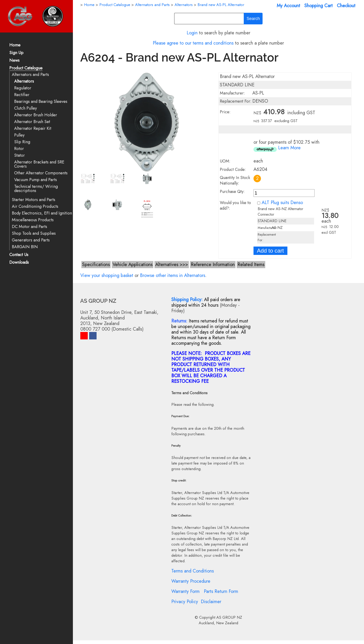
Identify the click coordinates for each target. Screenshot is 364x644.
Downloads (19, 263)
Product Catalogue (26, 68)
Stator (19, 155)
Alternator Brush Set (32, 122)
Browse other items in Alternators (173, 275)
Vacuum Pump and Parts (36, 180)
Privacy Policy (185, 602)
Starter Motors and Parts (34, 200)
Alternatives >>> (172, 265)
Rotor (19, 149)
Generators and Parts (31, 240)
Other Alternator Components (41, 173)
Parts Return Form (221, 591)
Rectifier (22, 95)
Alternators (24, 81)
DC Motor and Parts (29, 227)
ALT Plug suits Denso (282, 203)
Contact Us (19, 255)
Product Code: (233, 169)
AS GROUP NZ (229, 617)
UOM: (225, 161)
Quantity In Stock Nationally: (235, 180)
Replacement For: (236, 101)
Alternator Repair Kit (33, 128)
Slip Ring (22, 142)
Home (15, 45)
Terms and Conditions (193, 571)
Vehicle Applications (133, 265)
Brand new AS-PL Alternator (221, 5)
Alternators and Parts (30, 75)
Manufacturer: (232, 93)
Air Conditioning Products (35, 207)
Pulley (19, 135)
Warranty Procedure (191, 581)
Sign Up (16, 53)
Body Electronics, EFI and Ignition (42, 213)
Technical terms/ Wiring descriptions (36, 189)
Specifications (96, 265)
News (14, 61)
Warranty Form (185, 591)
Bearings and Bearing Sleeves (41, 102)
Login (192, 33)
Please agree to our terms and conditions (193, 43)
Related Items (251, 265)
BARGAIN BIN (25, 247)
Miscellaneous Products (33, 220)
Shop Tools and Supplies (34, 233)
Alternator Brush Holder (36, 115)
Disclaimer (211, 602)
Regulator (23, 88)
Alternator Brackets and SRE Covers (39, 164)
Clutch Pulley (26, 108)
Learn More (289, 148)
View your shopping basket (107, 275)
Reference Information (213, 265)
